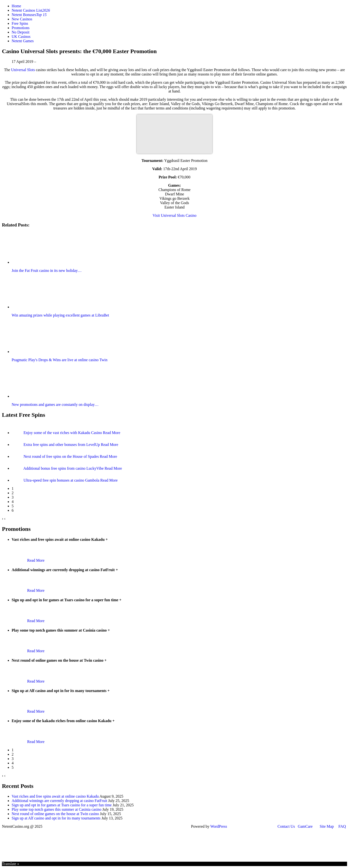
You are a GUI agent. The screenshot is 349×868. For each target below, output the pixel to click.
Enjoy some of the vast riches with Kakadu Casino (63, 433)
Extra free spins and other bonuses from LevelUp (62, 445)
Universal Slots (23, 70)
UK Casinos (21, 37)
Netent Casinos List (31, 10)
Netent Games (23, 41)
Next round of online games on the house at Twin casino (55, 814)
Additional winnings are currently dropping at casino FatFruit (59, 801)
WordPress (219, 826)
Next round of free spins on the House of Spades (62, 456)
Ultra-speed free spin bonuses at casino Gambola (62, 480)
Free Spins (20, 23)
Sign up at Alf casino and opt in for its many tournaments (56, 818)
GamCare (305, 826)
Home (16, 6)
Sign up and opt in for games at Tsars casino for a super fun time (62, 805)
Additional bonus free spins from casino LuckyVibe (64, 468)
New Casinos (22, 19)
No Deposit (20, 32)
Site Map (327, 826)
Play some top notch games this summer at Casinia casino (56, 809)
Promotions (21, 28)
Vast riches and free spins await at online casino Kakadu (55, 796)
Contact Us (286, 826)
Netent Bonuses (29, 15)
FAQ (342, 826)
